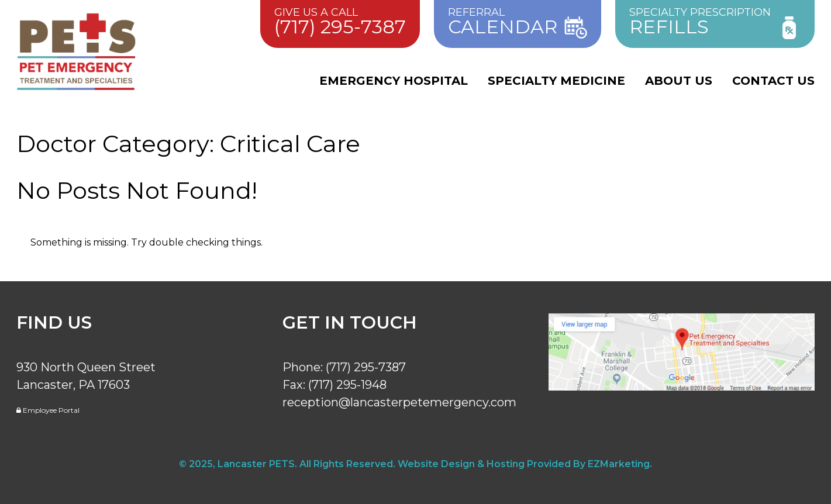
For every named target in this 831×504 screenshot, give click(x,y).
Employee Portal (48, 410)
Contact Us (773, 81)
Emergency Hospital (394, 81)
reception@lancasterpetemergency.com (399, 402)
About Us (679, 81)
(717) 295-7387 (366, 367)
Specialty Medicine (556, 81)
